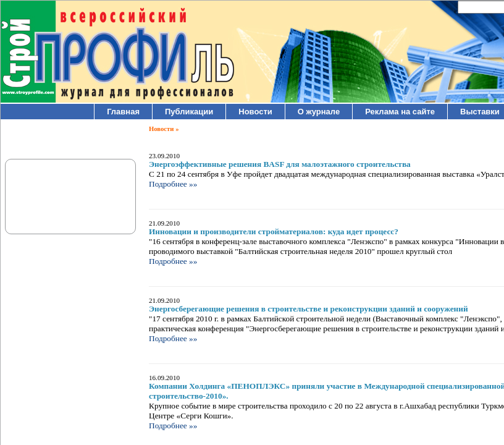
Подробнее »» (173, 184)
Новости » (164, 129)
